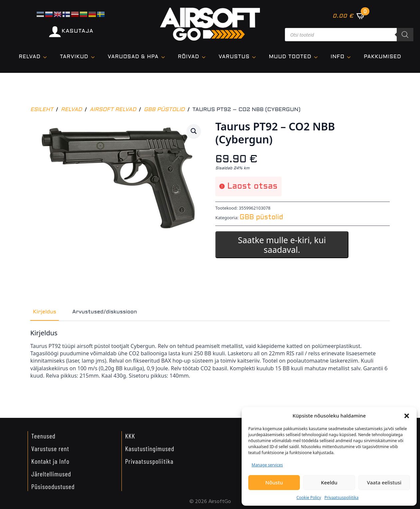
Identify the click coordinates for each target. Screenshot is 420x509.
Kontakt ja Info (50, 461)
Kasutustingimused (150, 448)
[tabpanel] (210, 357)
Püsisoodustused (53, 486)
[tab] (45, 312)
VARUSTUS (234, 57)
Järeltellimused (51, 474)
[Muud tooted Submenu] (318, 57)
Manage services (267, 465)
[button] (407, 416)
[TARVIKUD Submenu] (95, 57)
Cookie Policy (309, 498)
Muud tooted (290, 57)
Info (338, 57)
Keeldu (329, 482)
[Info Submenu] (351, 57)
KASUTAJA (77, 31)
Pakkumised (382, 57)
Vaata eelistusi (384, 482)
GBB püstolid (164, 110)
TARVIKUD (74, 57)
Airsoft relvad (113, 110)
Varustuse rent (50, 448)
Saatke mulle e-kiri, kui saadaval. (282, 245)
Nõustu (274, 482)
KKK (130, 436)
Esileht (42, 110)
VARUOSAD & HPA (133, 57)
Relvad (30, 57)
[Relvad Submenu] (47, 57)
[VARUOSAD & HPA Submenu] (165, 57)
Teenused (43, 436)
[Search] (405, 35)
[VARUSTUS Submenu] (256, 57)
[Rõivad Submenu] (206, 57)
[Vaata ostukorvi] (349, 16)
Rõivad (189, 57)
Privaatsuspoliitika (342, 498)
